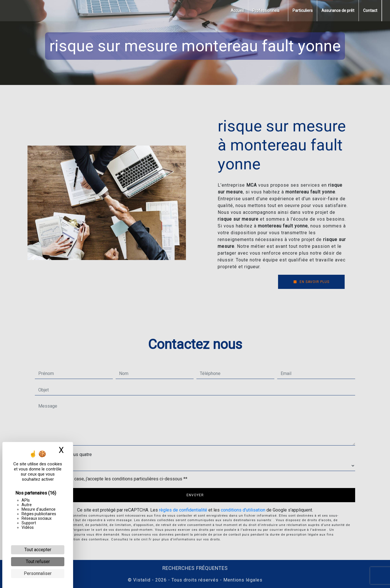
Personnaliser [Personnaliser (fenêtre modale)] (38, 573)
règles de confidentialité (183, 510)
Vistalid (142, 580)
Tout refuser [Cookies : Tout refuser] (38, 562)
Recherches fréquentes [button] (195, 568)
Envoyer (195, 495)
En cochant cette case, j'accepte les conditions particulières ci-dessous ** (114, 479)
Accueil (237, 10)
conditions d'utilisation (243, 510)
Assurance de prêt (338, 10)
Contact (370, 10)
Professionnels (266, 10)
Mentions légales (242, 580)
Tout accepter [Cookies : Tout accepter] (38, 550)
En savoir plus (311, 282)
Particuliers (303, 10)
